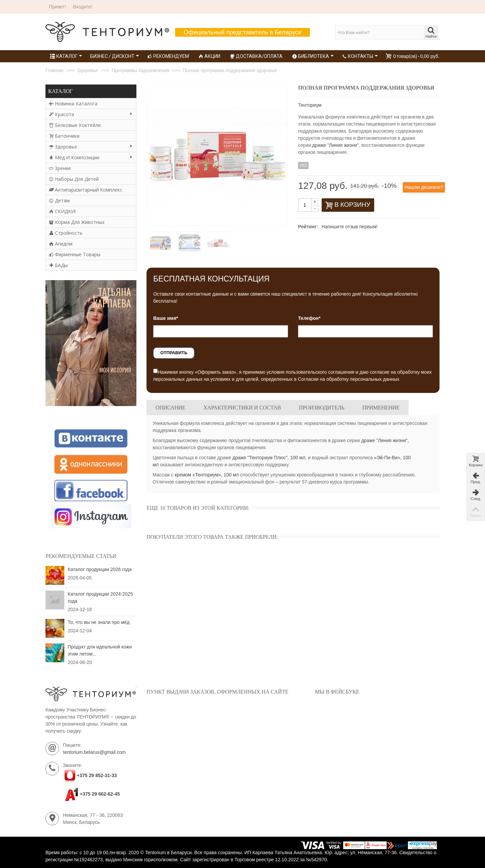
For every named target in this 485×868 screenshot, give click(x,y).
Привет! (57, 7)
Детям (59, 201)
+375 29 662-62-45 (91, 794)
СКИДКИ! (62, 211)
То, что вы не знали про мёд (99, 622)
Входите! (83, 7)
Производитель (321, 408)
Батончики (64, 136)
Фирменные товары (75, 254)
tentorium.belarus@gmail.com (94, 752)
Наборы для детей (74, 179)
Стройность (66, 233)
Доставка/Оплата (256, 56)
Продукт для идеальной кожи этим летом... (100, 650)
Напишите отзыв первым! (350, 227)
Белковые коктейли (75, 125)
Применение (381, 408)
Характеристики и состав (242, 408)
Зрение (60, 168)
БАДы (58, 265)
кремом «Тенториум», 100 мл (207, 475)
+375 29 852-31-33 (97, 776)
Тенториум (310, 105)
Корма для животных (77, 222)
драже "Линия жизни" (335, 145)
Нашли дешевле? (424, 187)
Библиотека (313, 56)
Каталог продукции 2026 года (100, 569)
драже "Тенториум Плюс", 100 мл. (269, 458)
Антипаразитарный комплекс (86, 190)
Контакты (360, 56)
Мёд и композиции (91, 157)
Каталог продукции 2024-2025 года (100, 597)
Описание (171, 408)
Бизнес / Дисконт (115, 56)
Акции (209, 56)
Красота (91, 114)
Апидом (61, 244)
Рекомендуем (168, 56)
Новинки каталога (73, 104)
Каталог (66, 56)
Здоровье (91, 147)
